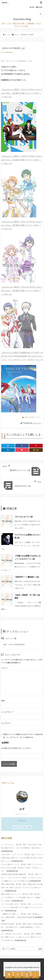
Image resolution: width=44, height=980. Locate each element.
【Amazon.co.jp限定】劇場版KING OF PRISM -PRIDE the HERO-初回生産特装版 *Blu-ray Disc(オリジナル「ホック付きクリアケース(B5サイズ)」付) (22, 356)
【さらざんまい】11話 (24, 517)
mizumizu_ (37, 423)
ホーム (7, 35)
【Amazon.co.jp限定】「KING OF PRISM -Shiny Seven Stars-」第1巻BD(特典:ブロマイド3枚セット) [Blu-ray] (22, 93)
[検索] (41, 2)
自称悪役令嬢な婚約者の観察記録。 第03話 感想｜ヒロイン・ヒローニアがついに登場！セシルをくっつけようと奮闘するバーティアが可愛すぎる (22, 878)
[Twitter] (8, 446)
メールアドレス (7, 712)
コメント (4, 668)
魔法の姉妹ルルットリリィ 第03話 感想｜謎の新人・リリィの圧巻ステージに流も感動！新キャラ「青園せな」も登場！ (22, 897)
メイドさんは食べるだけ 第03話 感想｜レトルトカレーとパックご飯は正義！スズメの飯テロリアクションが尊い (22, 907)
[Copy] (36, 450)
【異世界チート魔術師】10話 (27, 577)
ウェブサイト (6, 723)
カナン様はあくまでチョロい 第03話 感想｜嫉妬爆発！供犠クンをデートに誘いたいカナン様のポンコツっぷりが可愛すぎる (22, 937)
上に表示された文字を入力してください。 (17, 748)
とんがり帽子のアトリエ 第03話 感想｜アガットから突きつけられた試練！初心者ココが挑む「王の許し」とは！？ (22, 868)
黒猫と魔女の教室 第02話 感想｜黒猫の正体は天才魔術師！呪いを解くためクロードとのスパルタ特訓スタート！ (22, 887)
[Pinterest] (36, 446)
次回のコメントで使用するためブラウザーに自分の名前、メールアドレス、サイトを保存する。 (23, 736)
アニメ (16, 35)
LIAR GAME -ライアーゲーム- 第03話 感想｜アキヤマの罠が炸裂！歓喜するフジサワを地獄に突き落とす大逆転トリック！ (22, 858)
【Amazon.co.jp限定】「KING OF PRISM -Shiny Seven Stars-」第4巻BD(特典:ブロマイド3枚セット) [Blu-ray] (22, 291)
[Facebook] (22, 446)
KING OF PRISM (28, 35)
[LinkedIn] (8, 450)
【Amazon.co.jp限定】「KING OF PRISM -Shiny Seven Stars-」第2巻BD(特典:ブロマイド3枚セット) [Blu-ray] (22, 160)
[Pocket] (22, 450)
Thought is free (34, 971)
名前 (3, 701)
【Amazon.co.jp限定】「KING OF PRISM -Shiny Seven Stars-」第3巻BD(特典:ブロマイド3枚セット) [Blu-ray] (22, 225)
